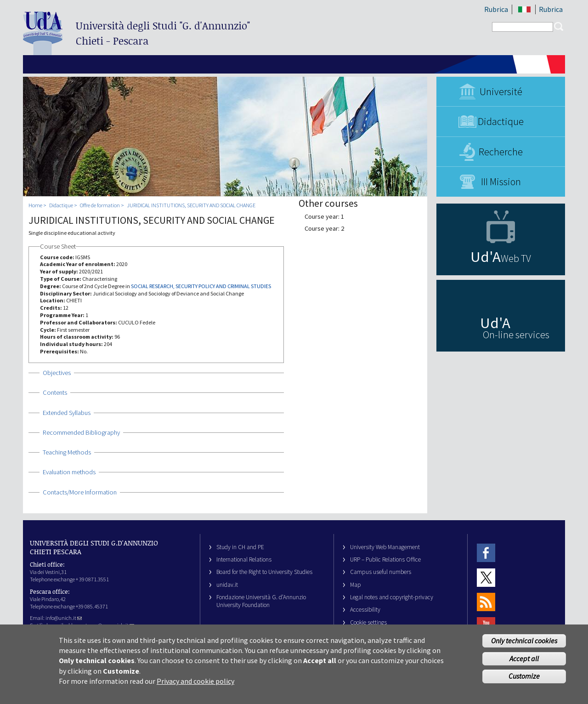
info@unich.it (64, 618)
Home (35, 205)
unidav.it (227, 585)
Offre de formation (100, 205)
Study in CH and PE (240, 547)
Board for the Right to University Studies (264, 572)
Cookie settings (368, 622)
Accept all (524, 663)
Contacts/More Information (80, 492)
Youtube (486, 627)
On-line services (516, 335)
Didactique (501, 121)
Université (501, 91)
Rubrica (496, 9)
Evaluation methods (69, 472)
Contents (55, 392)
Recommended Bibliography (81, 432)
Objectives (57, 373)
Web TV (516, 258)
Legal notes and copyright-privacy (392, 597)
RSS (486, 602)
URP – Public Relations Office (385, 559)
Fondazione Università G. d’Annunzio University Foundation (261, 601)
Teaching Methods (67, 452)
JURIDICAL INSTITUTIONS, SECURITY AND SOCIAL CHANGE (191, 205)
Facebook (486, 553)
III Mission (501, 182)
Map (356, 585)
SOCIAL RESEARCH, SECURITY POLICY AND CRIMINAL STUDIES (201, 286)
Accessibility (365, 610)
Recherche (501, 152)
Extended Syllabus (67, 413)
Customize (524, 681)
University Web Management (385, 547)
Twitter (486, 577)
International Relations (244, 559)
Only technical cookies (524, 645)
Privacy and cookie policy (195, 686)
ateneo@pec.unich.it (108, 625)
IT (524, 9)
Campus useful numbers (381, 572)
